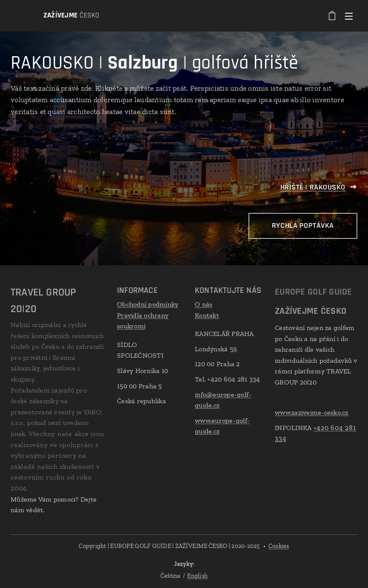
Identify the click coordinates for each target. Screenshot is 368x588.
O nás (204, 304)
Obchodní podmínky (148, 304)
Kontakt (207, 315)
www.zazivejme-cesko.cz (312, 412)
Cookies (279, 546)
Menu (349, 16)
